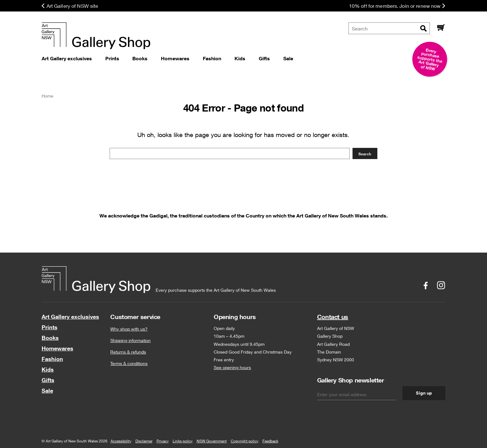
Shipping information (130, 340)
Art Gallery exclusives (70, 317)
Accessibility (121, 441)
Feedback (270, 441)
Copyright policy (245, 441)
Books (50, 338)
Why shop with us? (129, 329)
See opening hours (232, 367)
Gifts (48, 380)
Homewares (57, 348)
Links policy (183, 441)
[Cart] (441, 28)
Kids (48, 369)
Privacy (163, 441)
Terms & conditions (129, 363)
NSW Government (212, 441)
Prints (50, 327)
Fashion (52, 359)
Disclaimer (144, 441)
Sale (47, 391)
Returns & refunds (128, 352)
